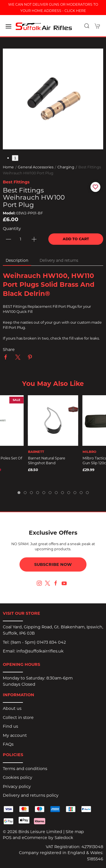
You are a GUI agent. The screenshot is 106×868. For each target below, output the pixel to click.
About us (12, 708)
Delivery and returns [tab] (59, 260)
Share (9, 350)
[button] (8, 26)
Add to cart (76, 239)
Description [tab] (17, 260)
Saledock (64, 838)
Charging (66, 167)
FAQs (8, 744)
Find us (10, 726)
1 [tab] (15, 158)
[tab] (19, 493)
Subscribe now (53, 564)
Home (8, 167)
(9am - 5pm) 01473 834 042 (38, 642)
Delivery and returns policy (31, 795)
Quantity (12, 229)
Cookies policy (18, 777)
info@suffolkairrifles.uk (40, 651)
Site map (75, 832)
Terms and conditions (25, 769)
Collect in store (18, 718)
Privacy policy (17, 787)
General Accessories (36, 167)
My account (15, 735)
